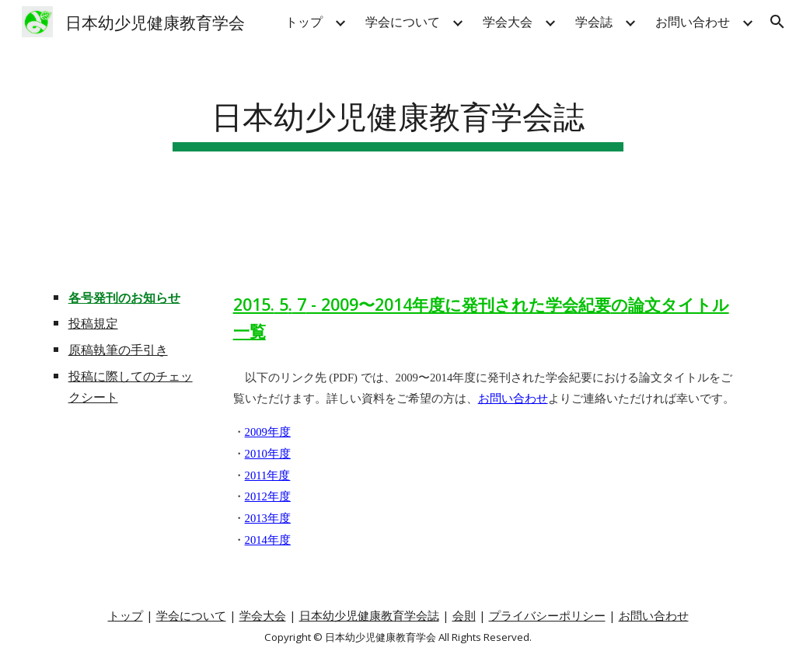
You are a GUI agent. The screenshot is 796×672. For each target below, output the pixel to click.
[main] (398, 114)
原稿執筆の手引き (118, 350)
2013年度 (268, 518)
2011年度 (268, 475)
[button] (777, 22)
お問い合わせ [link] (693, 22)
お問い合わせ (513, 399)
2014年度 (268, 540)
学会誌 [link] (594, 22)
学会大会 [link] (508, 22)
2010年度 (268, 454)
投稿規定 (93, 323)
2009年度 (268, 432)
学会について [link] (403, 22)
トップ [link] (304, 22)
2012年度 (268, 496)
